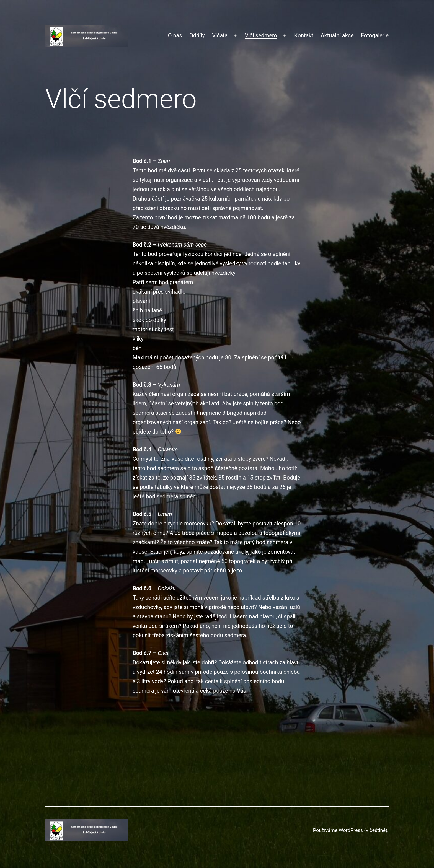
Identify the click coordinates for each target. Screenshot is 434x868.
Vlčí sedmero (261, 35)
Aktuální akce (337, 35)
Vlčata (220, 35)
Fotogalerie (375, 35)
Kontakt (304, 35)
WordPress (351, 830)
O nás (175, 35)
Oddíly (197, 35)
